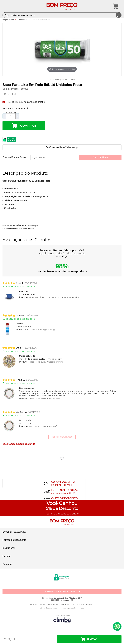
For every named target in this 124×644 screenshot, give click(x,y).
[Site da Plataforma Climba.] (62, 619)
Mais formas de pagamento (16, 108)
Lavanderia (23, 20)
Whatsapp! (33, 225)
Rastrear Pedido (19, 532)
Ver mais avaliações (62, 437)
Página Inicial (8, 20)
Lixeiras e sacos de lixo (41, 20)
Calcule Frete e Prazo (14, 157)
